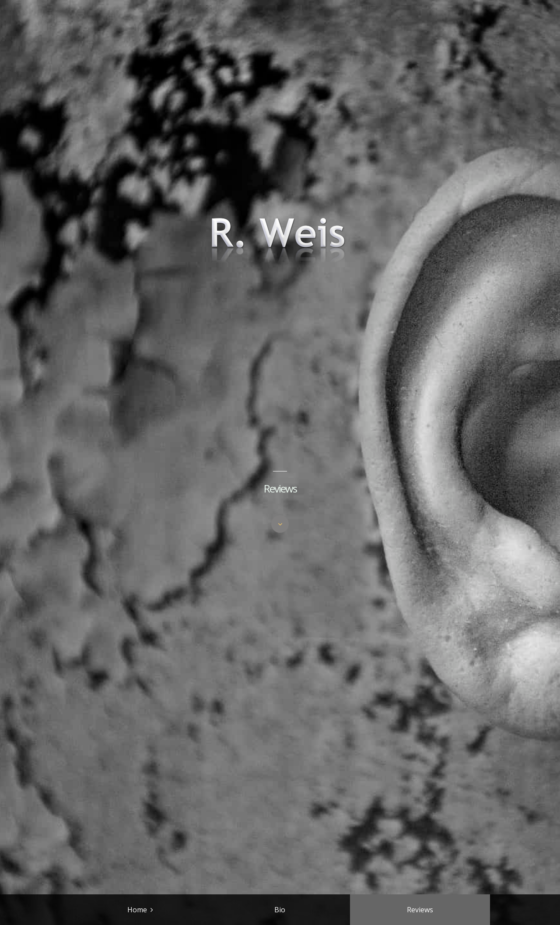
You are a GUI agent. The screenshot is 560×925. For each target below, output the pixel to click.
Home (137, 910)
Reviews (420, 910)
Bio (280, 910)
